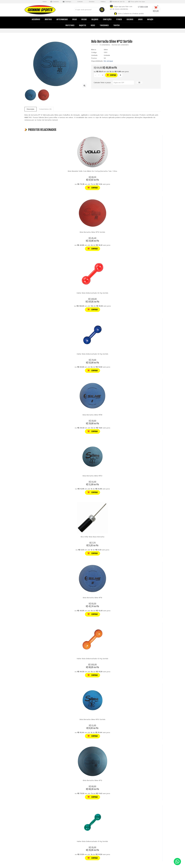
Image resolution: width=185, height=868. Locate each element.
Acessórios (36, 19)
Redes (93, 25)
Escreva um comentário (120, 45)
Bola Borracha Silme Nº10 (92, 598)
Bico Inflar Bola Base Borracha (92, 537)
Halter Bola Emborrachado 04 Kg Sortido (92, 293)
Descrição (31, 109)
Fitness (119, 19)
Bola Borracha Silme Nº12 (92, 780)
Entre (120, 14)
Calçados (95, 19)
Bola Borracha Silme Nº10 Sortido (92, 232)
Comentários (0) (45, 109)
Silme (106, 50)
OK (139, 83)
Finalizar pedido (138, 14)
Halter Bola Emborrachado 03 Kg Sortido (92, 659)
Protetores (70, 25)
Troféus (116, 25)
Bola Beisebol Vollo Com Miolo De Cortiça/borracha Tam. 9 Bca (92, 171)
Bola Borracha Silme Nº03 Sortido (92, 720)
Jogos (140, 19)
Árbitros (48, 19)
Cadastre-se (127, 14)
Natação (150, 19)
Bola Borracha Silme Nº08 (92, 415)
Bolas (75, 19)
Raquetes (83, 25)
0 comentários (105, 45)
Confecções (107, 19)
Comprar (111, 75)
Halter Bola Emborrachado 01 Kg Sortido (92, 841)
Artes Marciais (62, 19)
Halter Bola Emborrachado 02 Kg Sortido (92, 354)
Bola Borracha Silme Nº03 (92, 476)
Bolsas (84, 19)
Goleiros (130, 19)
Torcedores (104, 25)
